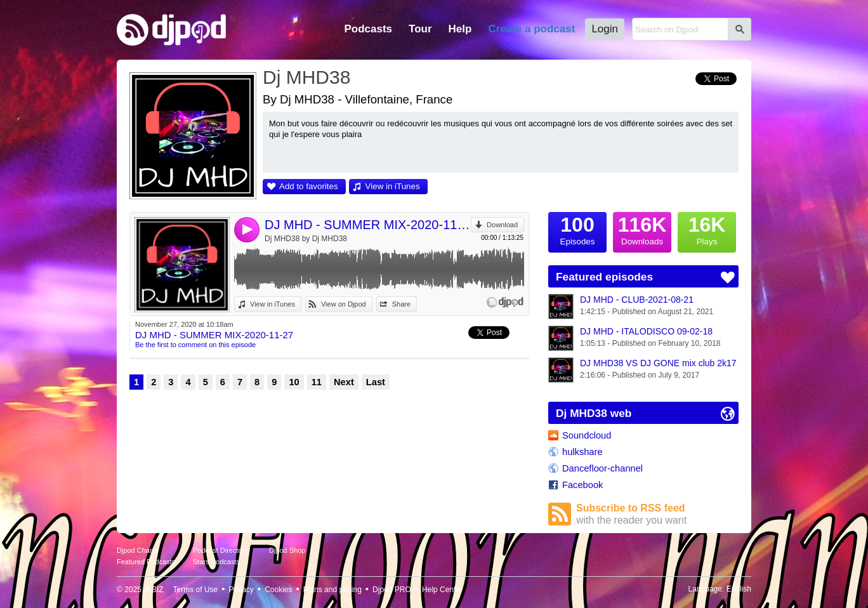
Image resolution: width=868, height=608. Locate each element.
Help (460, 29)
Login (605, 29)
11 (317, 382)
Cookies (278, 590)
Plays (707, 229)
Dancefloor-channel (602, 468)
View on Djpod (344, 304)
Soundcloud (587, 435)
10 (294, 382)
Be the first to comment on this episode (195, 345)
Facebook (582, 485)
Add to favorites (309, 186)
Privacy (241, 590)
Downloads (642, 229)
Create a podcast (531, 29)
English (739, 589)
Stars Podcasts (216, 562)
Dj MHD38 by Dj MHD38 (306, 239)
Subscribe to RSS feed (657, 514)
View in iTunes (393, 186)
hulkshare (582, 452)
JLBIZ (153, 590)
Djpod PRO (392, 590)
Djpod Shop (287, 550)
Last (376, 382)
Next (344, 382)
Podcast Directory (220, 550)
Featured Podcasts (146, 562)
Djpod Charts (137, 550)
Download (502, 225)
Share (401, 304)
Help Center (442, 590)
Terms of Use (196, 590)
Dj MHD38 (306, 77)
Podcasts (368, 29)
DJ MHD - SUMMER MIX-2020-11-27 (368, 225)
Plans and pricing (332, 590)
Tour (420, 29)
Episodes (577, 229)
